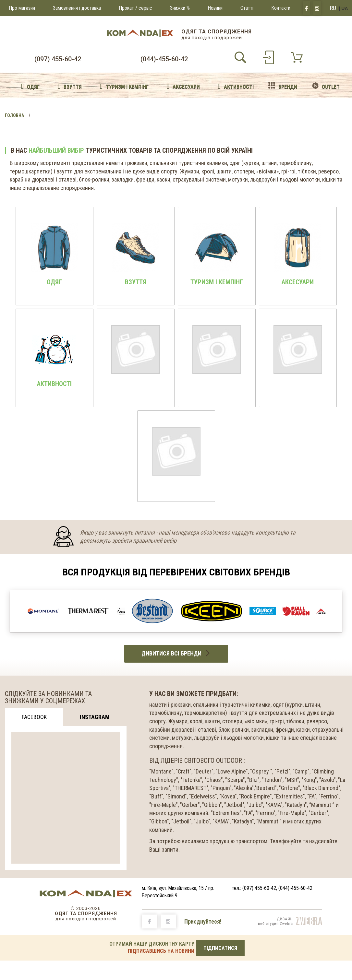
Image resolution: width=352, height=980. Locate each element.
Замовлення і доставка (77, 8)
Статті (247, 8)
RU (333, 8)
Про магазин (22, 8)
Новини (215, 8)
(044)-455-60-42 (164, 59)
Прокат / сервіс (135, 8)
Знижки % (180, 8)
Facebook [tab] (34, 717)
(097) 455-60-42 (58, 59)
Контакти (281, 8)
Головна (14, 115)
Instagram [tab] (95, 717)
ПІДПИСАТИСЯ (220, 948)
